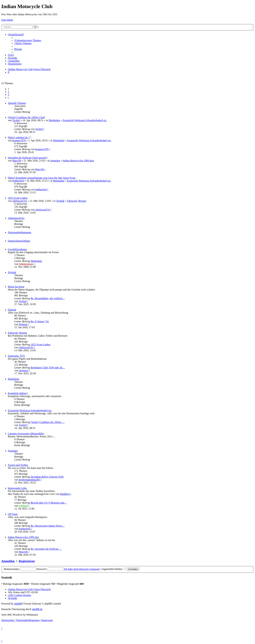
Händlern (65, 494)
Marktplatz (54, 120)
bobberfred (18, 181)
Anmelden (8, 561)
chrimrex (24, 370)
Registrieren (27, 561)
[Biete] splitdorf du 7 (19, 138)
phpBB (18, 604)
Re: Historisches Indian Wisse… (47, 526)
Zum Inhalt (7, 20)
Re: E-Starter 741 (40, 321)
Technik (60, 201)
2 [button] (8, 92)
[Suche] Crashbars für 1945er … (48, 422)
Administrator (26, 264)
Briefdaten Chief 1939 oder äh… (48, 368)
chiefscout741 (20, 201)
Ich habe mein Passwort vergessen (82, 569)
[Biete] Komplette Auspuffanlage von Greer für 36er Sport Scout (42, 178)
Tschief (16, 120)
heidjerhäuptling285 (29, 480)
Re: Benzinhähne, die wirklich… (48, 298)
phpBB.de (37, 609)
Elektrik (12, 310)
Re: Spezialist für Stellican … (46, 549)
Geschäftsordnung (17, 249)
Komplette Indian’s (18, 393)
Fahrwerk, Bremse (77, 201)
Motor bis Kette (16, 287)
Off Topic (13, 514)
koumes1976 (19, 140)
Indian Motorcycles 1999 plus (78, 161)
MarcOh (17, 161)
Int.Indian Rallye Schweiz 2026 (47, 477)
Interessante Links (17, 488)
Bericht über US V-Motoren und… (49, 503)
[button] (8, 98)
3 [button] (8, 95)
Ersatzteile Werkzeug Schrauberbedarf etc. (85, 120)
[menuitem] (28, 40)
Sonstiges (55, 161)
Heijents (23, 324)
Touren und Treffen (18, 465)
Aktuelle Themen (17, 103)
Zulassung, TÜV (16, 356)
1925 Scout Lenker (18, 198)
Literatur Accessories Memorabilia (26, 434)
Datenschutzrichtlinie (19, 241)
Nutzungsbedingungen (20, 232)
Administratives (16, 218)
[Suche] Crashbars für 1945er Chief (26, 117)
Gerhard (23, 506)
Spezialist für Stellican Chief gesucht (27, 158)
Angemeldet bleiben (114, 569)
